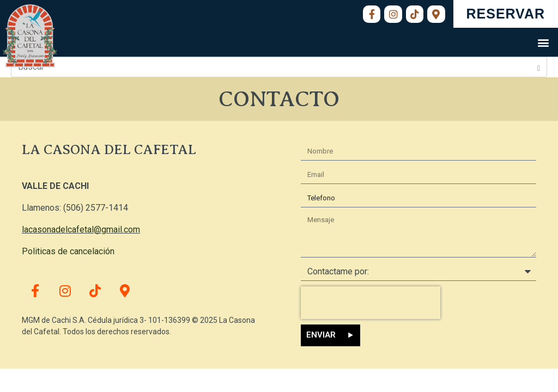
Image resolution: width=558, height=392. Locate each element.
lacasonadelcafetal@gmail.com (81, 229)
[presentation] (371, 303)
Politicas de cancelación (68, 251)
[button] (544, 43)
